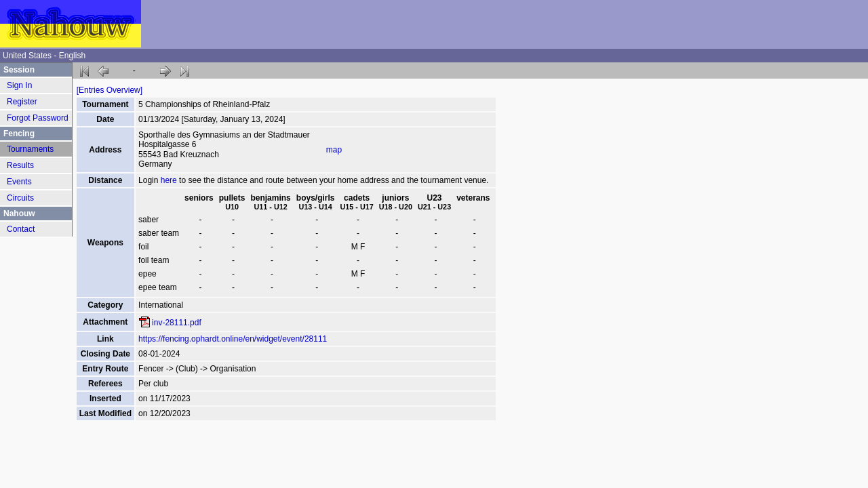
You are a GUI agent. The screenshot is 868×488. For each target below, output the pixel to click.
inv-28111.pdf (177, 323)
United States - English (44, 56)
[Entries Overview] (110, 90)
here (169, 180)
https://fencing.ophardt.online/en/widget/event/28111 (233, 339)
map (334, 150)
